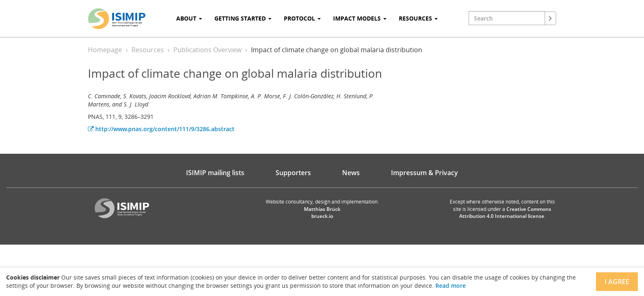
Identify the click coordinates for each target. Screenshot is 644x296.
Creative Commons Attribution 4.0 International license (505, 213)
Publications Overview (207, 50)
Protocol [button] (302, 18)
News (351, 173)
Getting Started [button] (243, 18)
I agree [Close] (617, 282)
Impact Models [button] (360, 18)
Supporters (293, 173)
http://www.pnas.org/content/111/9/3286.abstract (161, 129)
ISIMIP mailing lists (215, 173)
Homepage (105, 50)
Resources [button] (418, 18)
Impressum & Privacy (424, 173)
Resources (148, 50)
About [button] (189, 18)
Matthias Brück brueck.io (322, 213)
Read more (451, 286)
